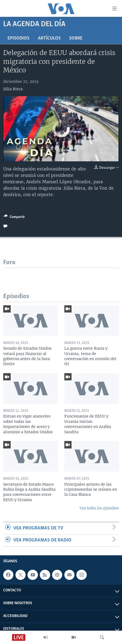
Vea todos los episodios (99, 508)
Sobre (76, 38)
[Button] (14, 218)
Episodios (18, 38)
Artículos (49, 38)
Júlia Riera (13, 89)
